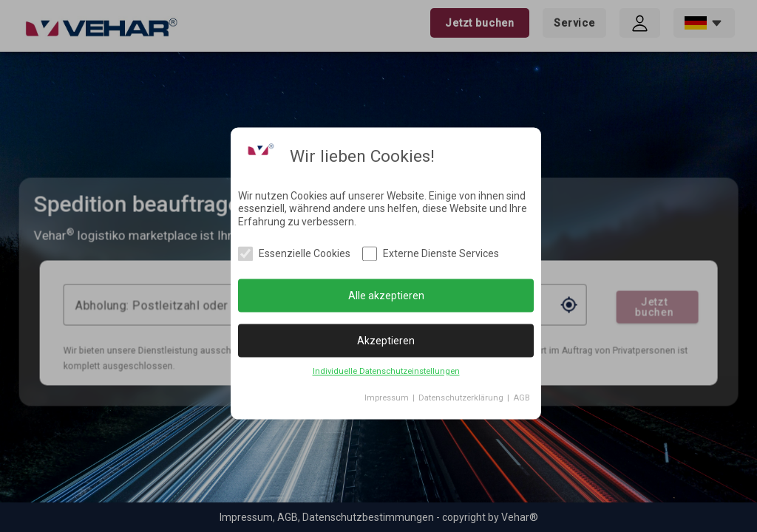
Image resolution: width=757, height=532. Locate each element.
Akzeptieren (386, 341)
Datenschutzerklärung (461, 399)
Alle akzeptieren (386, 296)
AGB (522, 399)
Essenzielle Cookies (305, 254)
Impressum (387, 399)
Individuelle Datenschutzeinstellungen (386, 372)
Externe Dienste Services (441, 254)
